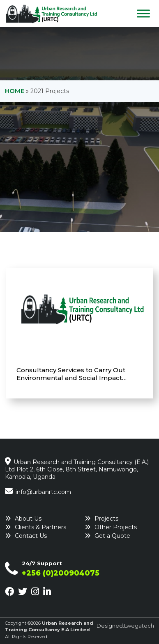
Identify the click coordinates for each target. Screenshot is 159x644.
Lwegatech (139, 626)
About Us (28, 519)
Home (15, 91)
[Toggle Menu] (143, 13)
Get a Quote (112, 536)
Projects (106, 519)
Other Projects (116, 527)
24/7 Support (42, 563)
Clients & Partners (40, 527)
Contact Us (31, 536)
